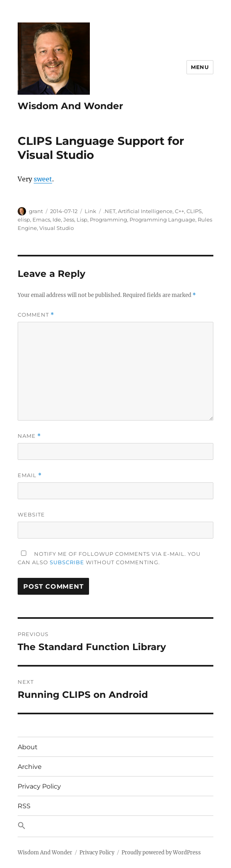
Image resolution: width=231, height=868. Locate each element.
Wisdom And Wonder (70, 106)
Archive (30, 767)
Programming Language (162, 220)
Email (30, 475)
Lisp (82, 220)
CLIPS (194, 211)
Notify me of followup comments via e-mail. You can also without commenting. (109, 558)
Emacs (41, 220)
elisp (24, 220)
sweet (43, 179)
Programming (108, 220)
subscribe (67, 562)
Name (29, 436)
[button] (115, 826)
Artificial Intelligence (145, 211)
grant (36, 211)
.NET (109, 211)
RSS (24, 806)
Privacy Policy (39, 786)
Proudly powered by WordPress (161, 853)
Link (90, 211)
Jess (69, 220)
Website (31, 514)
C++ (179, 211)
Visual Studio (57, 228)
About (28, 747)
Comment (36, 315)
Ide (57, 220)
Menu (200, 67)
